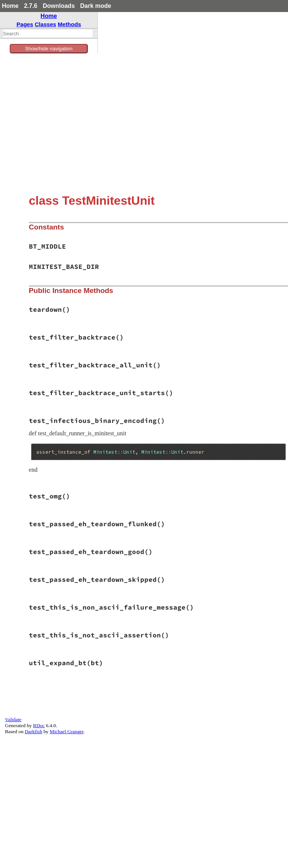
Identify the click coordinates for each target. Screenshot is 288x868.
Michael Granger (67, 731)
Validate (13, 719)
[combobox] (48, 33)
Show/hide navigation (49, 49)
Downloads (59, 6)
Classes (46, 24)
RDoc (39, 725)
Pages (25, 24)
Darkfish (34, 731)
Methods (69, 24)
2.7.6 (31, 6)
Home (10, 6)
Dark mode (96, 6)
